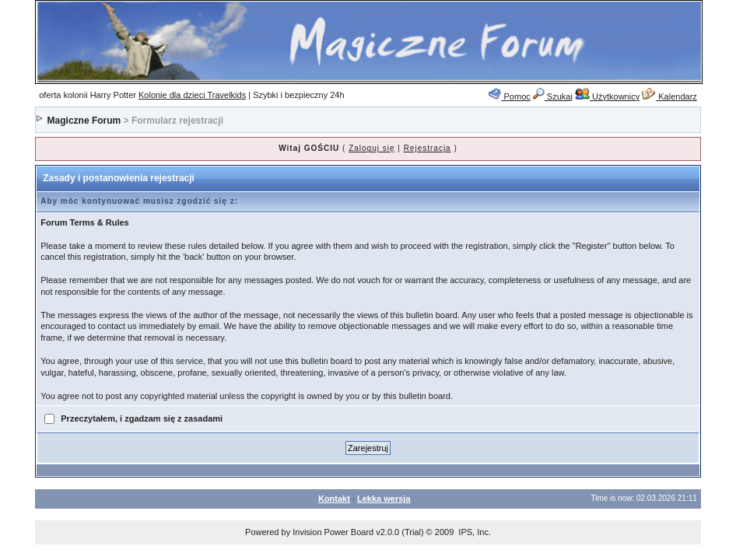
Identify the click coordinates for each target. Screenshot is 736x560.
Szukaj (553, 96)
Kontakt (334, 499)
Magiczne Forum (84, 121)
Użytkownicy (607, 96)
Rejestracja (428, 148)
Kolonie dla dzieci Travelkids (192, 95)
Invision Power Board (333, 532)
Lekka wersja (384, 499)
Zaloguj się (372, 148)
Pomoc (509, 96)
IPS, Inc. (475, 532)
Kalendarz (669, 96)
